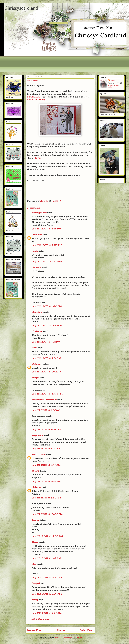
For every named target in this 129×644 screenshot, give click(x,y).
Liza (34, 564)
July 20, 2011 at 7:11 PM (46, 342)
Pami (35, 348)
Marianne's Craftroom (44, 400)
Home (61, 630)
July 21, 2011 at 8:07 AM (46, 449)
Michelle (37, 267)
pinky (35, 600)
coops (35, 378)
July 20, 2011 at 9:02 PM (47, 372)
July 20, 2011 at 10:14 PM (47, 394)
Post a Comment (39, 619)
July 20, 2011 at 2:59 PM (47, 245)
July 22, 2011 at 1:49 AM (46, 558)
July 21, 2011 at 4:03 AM (47, 410)
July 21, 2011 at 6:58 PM (46, 498)
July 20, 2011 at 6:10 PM (47, 306)
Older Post (87, 630)
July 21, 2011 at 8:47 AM (46, 465)
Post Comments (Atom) (68, 637)
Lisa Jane (37, 312)
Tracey (35, 520)
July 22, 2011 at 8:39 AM (47, 594)
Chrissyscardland (21, 8)
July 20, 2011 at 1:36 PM (47, 229)
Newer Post (35, 630)
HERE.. (37, 158)
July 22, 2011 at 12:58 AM (47, 536)
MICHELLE (34, 97)
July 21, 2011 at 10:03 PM (47, 514)
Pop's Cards (39, 454)
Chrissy (113, 80)
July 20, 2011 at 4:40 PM (47, 261)
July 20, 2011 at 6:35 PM (47, 325)
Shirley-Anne (39, 213)
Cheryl (36, 471)
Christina (37, 331)
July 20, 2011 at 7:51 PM (46, 358)
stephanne (38, 435)
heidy (35, 251)
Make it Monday (36, 100)
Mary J (36, 583)
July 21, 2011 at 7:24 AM (46, 429)
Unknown (37, 235)
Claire (35, 542)
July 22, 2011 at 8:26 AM (47, 577)
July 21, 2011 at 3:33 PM (46, 481)
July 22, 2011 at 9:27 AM (47, 613)
